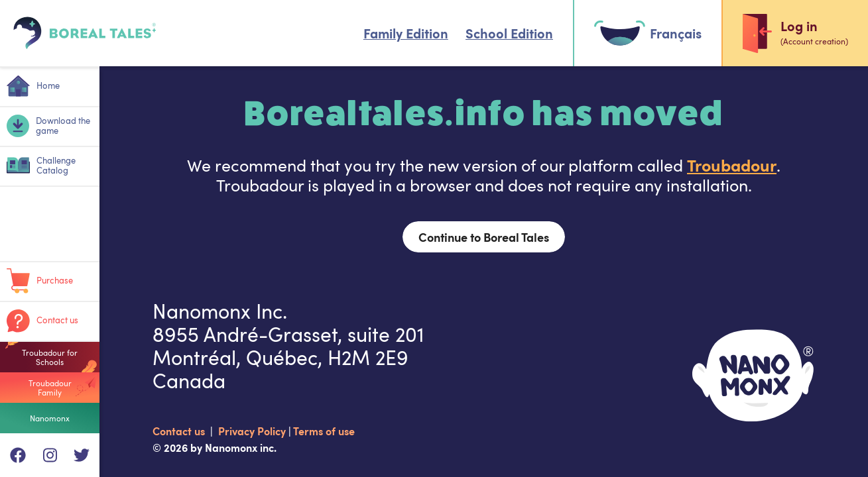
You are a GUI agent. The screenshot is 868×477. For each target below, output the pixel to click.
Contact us (180, 431)
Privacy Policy (253, 431)
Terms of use (324, 431)
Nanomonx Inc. (220, 311)
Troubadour (732, 165)
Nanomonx (50, 418)
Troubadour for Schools (50, 357)
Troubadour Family (50, 388)
